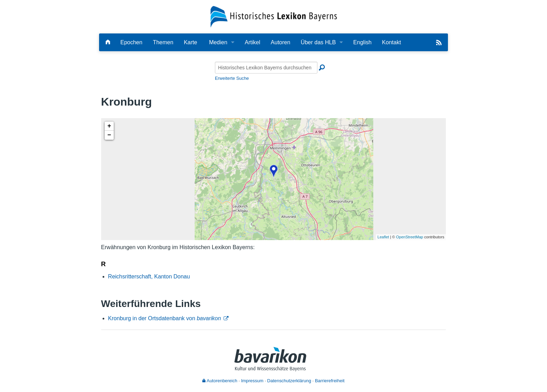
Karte (190, 42)
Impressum (252, 381)
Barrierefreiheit (330, 381)
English (362, 42)
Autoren (280, 42)
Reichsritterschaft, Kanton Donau (149, 276)
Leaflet (383, 237)
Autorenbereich (220, 381)
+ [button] (109, 126)
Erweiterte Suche (232, 78)
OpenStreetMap (410, 237)
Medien (218, 42)
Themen (163, 42)
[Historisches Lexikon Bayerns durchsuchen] (266, 68)
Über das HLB (318, 42)
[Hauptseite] (108, 42)
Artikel (253, 42)
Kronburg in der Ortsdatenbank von (165, 318)
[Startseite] (274, 16)
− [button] (109, 135)
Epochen (131, 42)
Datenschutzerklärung (289, 381)
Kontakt (391, 42)
